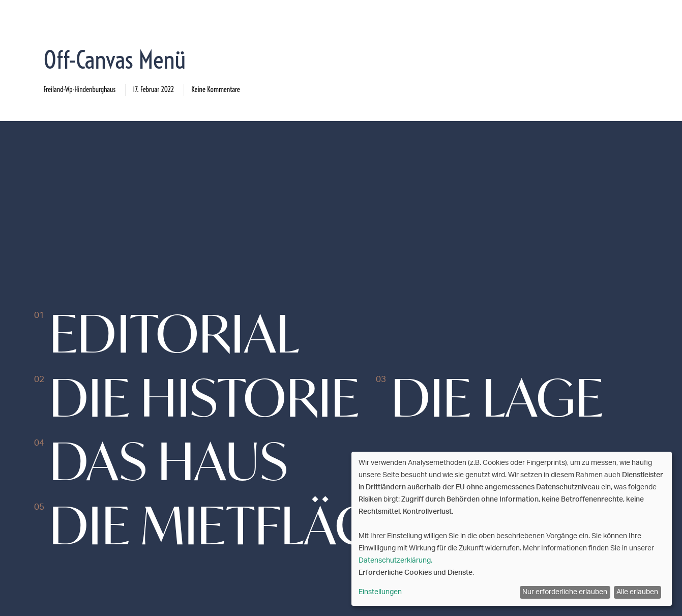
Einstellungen (380, 592)
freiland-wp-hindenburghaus (80, 90)
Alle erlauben (637, 592)
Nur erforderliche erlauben (565, 592)
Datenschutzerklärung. (395, 561)
